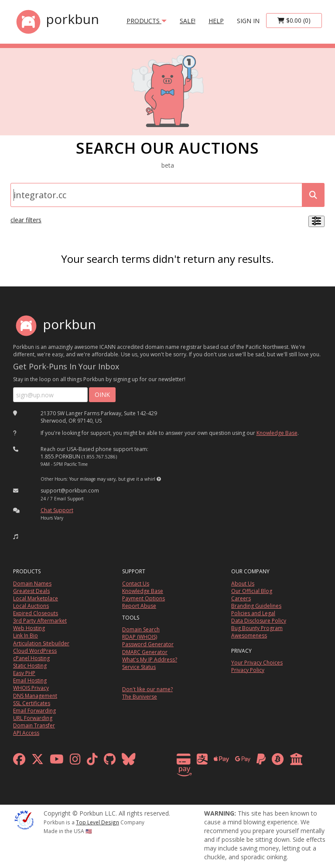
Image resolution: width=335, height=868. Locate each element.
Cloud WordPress (35, 651)
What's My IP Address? (150, 660)
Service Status (139, 667)
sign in (248, 21)
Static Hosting (30, 666)
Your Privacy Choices (257, 663)
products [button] (147, 21)
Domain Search (141, 629)
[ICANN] (24, 819)
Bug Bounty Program (257, 628)
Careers (241, 598)
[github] (110, 761)
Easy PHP (24, 673)
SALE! (188, 21)
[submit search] (313, 195)
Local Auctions (31, 606)
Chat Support (57, 510)
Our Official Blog (252, 591)
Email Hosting (30, 680)
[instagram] (75, 761)
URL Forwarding (33, 718)
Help (216, 21)
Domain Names (32, 584)
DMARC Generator (145, 652)
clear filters (26, 220)
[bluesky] (129, 761)
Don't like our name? (147, 689)
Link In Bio (26, 635)
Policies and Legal (253, 613)
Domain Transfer (34, 725)
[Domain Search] (156, 195)
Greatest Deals (31, 591)
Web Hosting (29, 628)
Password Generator (148, 644)
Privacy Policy (248, 670)
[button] (159, 479)
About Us (243, 584)
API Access (26, 733)
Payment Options (144, 598)
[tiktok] (92, 761)
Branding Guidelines (256, 606)
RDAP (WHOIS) (140, 637)
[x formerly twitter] (38, 761)
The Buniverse (140, 697)
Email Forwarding (34, 711)
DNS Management (35, 696)
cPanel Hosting (31, 658)
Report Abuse (139, 606)
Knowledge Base (277, 433)
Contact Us (136, 584)
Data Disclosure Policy (259, 621)
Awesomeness (249, 635)
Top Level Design (97, 822)
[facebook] (19, 761)
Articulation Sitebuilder (41, 643)
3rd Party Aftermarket (40, 621)
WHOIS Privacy (31, 688)
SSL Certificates (32, 703)
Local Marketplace (36, 598)
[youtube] (57, 761)
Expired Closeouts (36, 613)
